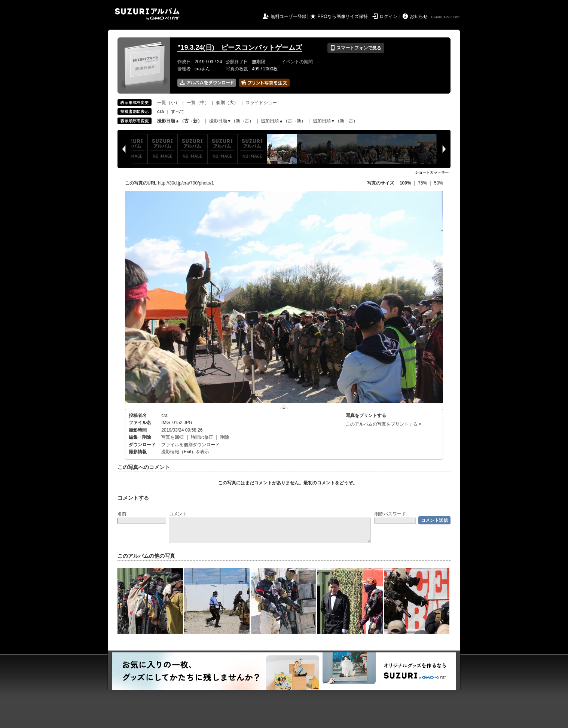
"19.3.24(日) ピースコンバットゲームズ (240, 48)
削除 (225, 437)
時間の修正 (202, 437)
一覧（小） (168, 103)
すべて (178, 112)
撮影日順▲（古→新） (180, 121)
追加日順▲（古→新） (283, 121)
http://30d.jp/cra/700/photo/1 (186, 183)
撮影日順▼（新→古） (232, 121)
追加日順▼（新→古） (335, 121)
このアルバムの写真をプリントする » (384, 424)
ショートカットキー (432, 172)
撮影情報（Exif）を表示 (185, 452)
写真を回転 (172, 437)
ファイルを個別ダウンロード (190, 445)
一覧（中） (198, 103)
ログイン (388, 16)
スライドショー (261, 103)
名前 (122, 514)
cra (164, 415)
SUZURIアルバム (147, 14)
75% (423, 183)
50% (439, 183)
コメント (178, 514)
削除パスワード (390, 514)
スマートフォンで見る (356, 48)
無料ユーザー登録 (288, 16)
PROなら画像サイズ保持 (343, 16)
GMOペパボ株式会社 (446, 17)
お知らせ (419, 16)
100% (405, 183)
